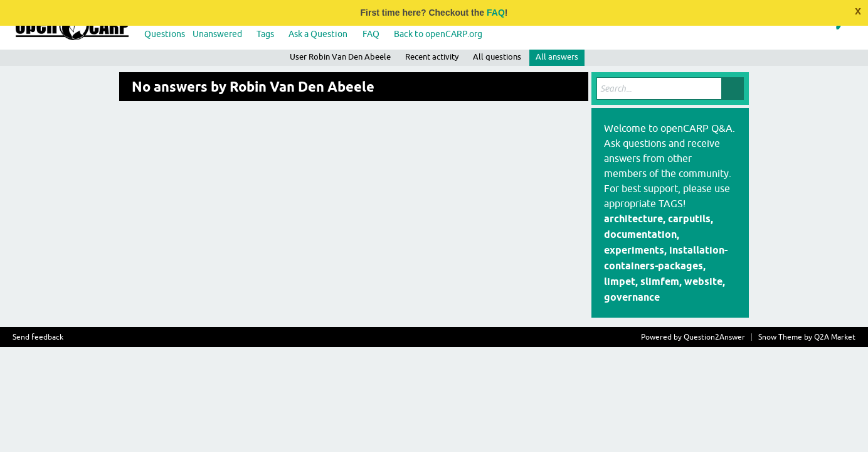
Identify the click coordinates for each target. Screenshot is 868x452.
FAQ (496, 13)
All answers (557, 57)
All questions (497, 57)
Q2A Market (835, 337)
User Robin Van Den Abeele (340, 57)
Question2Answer (714, 337)
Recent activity (432, 57)
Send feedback (38, 337)
